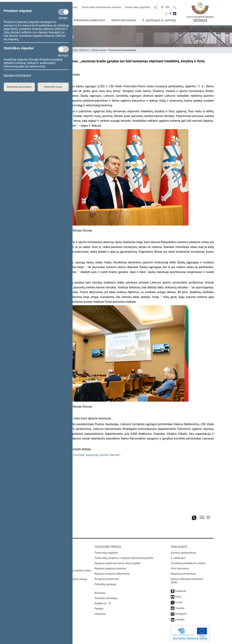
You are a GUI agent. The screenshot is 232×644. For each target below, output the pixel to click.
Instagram (181, 614)
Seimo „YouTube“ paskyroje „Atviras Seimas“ (92, 455)
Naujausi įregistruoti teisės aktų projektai (117, 563)
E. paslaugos (178, 558)
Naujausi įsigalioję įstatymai (110, 568)
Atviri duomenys (180, 568)
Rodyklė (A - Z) (103, 603)
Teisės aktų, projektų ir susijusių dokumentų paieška (124, 558)
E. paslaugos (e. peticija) (159, 20)
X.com (179, 602)
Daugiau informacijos (17, 75)
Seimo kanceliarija (124, 20)
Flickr (178, 597)
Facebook (181, 591)
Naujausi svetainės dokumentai (112, 574)
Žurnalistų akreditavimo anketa (188, 563)
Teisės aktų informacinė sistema (101, 7)
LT (162, 7)
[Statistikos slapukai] (63, 49)
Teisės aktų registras (137, 7)
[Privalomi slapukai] (63, 12)
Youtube (180, 608)
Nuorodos (100, 593)
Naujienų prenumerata (183, 574)
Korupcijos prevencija (106, 579)
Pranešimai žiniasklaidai (122, 50)
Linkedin (180, 620)
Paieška (99, 609)
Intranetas (100, 614)
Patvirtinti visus (53, 87)
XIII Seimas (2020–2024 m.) (74, 50)
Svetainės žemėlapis (106, 598)
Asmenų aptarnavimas (183, 553)
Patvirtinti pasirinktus (19, 87)
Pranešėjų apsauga (105, 584)
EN (168, 7)
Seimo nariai (99, 50)
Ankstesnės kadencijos (89, 20)
